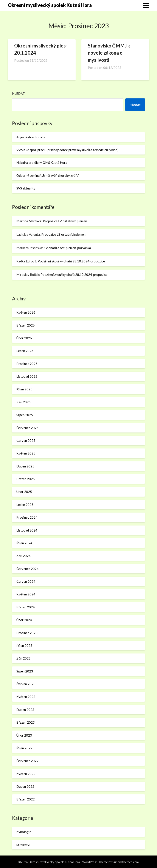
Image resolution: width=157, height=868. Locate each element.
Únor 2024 (24, 620)
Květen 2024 (26, 594)
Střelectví (23, 845)
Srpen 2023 (25, 671)
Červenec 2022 (27, 761)
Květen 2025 (26, 453)
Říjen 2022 (24, 748)
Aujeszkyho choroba (31, 137)
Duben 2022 (25, 786)
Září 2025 (23, 402)
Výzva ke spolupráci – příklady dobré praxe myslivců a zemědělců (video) (67, 150)
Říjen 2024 (24, 543)
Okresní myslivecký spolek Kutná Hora (50, 5)
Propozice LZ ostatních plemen (65, 221)
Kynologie (24, 832)
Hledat (18, 93)
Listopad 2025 (27, 376)
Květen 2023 (26, 697)
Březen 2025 (26, 479)
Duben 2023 (25, 710)
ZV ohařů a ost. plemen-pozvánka (67, 248)
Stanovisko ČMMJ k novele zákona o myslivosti (109, 53)
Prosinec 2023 (27, 633)
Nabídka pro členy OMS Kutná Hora (42, 163)
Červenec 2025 (27, 428)
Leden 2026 (25, 351)
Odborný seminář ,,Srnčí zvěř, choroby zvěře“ (48, 175)
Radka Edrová (26, 261)
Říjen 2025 (24, 389)
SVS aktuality (26, 188)
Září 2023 (23, 658)
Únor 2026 (24, 338)
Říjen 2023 (24, 645)
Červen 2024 (26, 581)
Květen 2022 (26, 774)
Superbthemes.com (126, 862)
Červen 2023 (26, 684)
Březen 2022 (26, 799)
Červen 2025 (26, 440)
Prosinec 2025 (27, 364)
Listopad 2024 (27, 530)
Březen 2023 (26, 722)
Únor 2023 (24, 735)
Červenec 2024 (27, 569)
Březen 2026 (26, 325)
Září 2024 (23, 556)
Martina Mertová (29, 221)
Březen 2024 (26, 607)
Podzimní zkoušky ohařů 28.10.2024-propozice (71, 261)
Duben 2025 (25, 466)
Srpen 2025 (25, 415)
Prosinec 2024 (27, 517)
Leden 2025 (25, 505)
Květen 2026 (26, 312)
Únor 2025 (24, 492)
